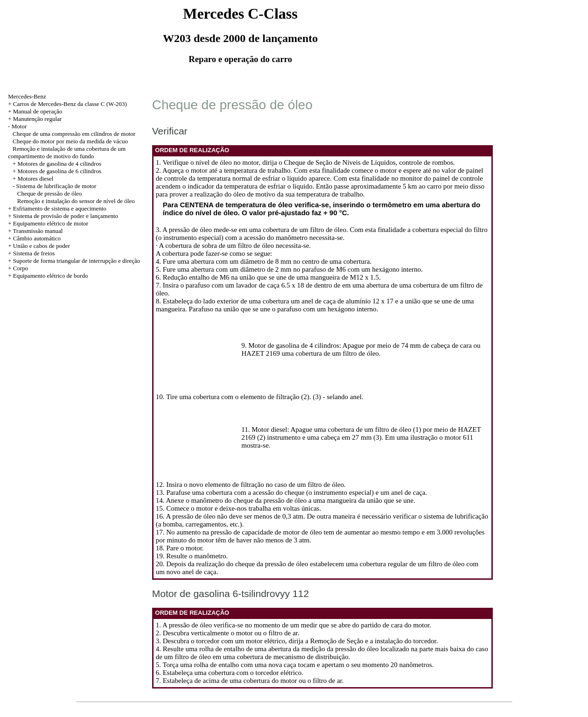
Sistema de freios (34, 253)
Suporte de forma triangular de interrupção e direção (77, 261)
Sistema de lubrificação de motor (56, 186)
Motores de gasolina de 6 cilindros (59, 171)
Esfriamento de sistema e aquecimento (60, 208)
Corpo (21, 268)
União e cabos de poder (42, 246)
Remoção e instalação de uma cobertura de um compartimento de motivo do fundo (67, 152)
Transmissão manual (38, 231)
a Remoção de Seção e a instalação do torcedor (371, 641)
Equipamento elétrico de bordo (51, 276)
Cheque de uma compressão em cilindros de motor (74, 134)
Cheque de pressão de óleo (50, 193)
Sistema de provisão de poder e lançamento (66, 216)
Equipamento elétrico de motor (51, 223)
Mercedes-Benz (27, 96)
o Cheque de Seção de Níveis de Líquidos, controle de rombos (366, 162)
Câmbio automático (37, 238)
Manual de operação (38, 111)
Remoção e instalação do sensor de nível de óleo (76, 201)
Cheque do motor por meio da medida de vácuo (70, 141)
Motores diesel (36, 179)
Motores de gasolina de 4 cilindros (59, 164)
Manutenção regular (37, 119)
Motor (19, 126)
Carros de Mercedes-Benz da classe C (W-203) (70, 104)
